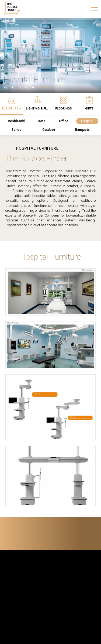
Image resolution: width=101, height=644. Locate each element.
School (17, 130)
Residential (16, 121)
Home (9, 87)
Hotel (42, 121)
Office (64, 121)
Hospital (87, 121)
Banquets (82, 130)
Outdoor (49, 130)
